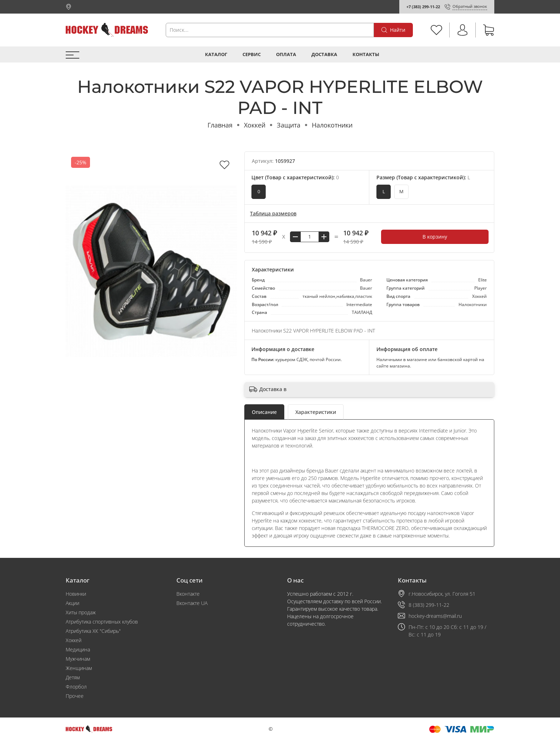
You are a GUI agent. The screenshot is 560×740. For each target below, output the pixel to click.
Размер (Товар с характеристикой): (423, 177)
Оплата (286, 54)
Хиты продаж (81, 612)
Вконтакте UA (192, 603)
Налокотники (332, 125)
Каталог (216, 54)
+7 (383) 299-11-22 (423, 7)
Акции (72, 603)
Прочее (75, 696)
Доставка (324, 54)
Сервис (252, 54)
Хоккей (255, 125)
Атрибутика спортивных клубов (102, 622)
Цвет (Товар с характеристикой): (295, 177)
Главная (220, 125)
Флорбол (76, 687)
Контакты (366, 54)
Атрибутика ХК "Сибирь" (93, 631)
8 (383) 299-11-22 (429, 605)
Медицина (78, 649)
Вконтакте (188, 594)
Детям (73, 677)
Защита (289, 125)
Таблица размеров (273, 213)
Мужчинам (78, 659)
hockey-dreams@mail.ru (435, 616)
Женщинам (79, 668)
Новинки (76, 594)
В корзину (435, 237)
